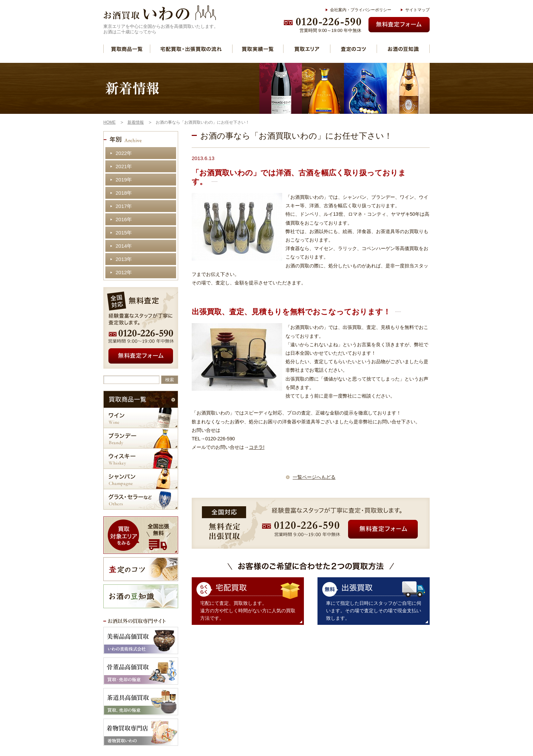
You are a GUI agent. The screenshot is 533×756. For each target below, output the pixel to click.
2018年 (124, 193)
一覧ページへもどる (314, 477)
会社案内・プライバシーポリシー (361, 10)
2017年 (124, 206)
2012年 (124, 272)
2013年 (124, 259)
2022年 (124, 153)
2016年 (124, 219)
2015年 (124, 233)
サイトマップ (417, 10)
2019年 (124, 180)
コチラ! (257, 447)
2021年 (124, 166)
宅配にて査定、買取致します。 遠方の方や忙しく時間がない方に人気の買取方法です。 (248, 611)
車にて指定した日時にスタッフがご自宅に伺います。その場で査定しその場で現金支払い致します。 (374, 611)
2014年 (124, 246)
